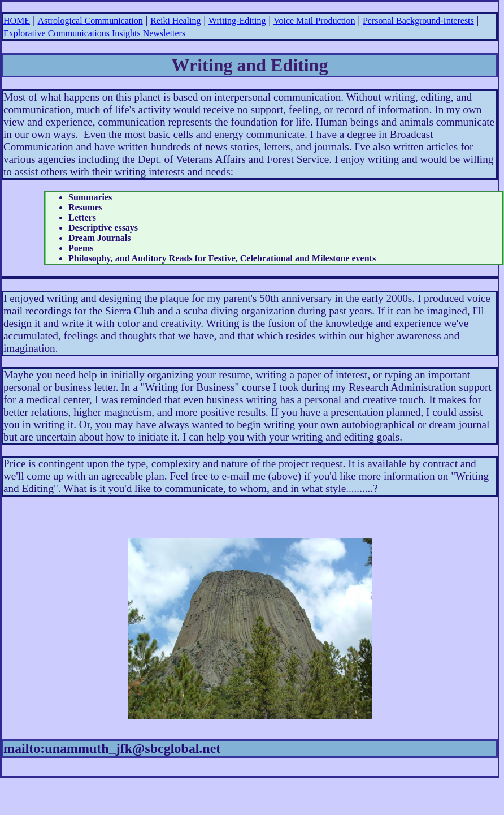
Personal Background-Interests (418, 21)
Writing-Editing (237, 21)
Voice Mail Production (314, 21)
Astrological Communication (90, 21)
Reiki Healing (175, 21)
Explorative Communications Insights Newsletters (94, 33)
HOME (17, 21)
